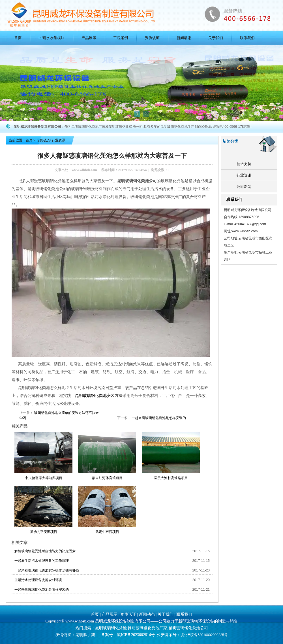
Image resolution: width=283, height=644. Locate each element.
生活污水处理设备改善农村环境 (38, 580)
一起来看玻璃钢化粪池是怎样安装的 (158, 418)
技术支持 (244, 164)
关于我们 (216, 38)
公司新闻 (244, 187)
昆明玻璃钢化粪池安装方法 (99, 396)
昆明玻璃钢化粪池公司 (188, 628)
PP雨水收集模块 (52, 38)
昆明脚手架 (85, 635)
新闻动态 (184, 38)
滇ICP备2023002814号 (136, 635)
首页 (18, 38)
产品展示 (89, 38)
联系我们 (247, 38)
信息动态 (43, 140)
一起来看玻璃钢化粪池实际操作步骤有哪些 (47, 570)
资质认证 (152, 38)
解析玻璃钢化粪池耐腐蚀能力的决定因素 (45, 551)
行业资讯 (244, 175)
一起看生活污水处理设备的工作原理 (42, 561)
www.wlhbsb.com (84, 170)
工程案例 (121, 38)
